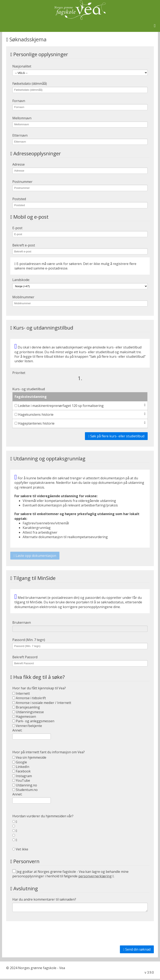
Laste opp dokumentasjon (35, 556)
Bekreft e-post (24, 245)
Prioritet (19, 373)
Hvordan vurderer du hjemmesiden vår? (43, 816)
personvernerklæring (95, 876)
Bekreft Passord (25, 657)
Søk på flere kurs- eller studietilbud (116, 436)
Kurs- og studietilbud (29, 389)
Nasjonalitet (22, 66)
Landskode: (21, 280)
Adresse (19, 164)
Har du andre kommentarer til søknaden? (44, 899)
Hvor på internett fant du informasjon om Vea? (49, 752)
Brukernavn (22, 622)
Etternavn (20, 135)
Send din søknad (137, 951)
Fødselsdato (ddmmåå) (30, 84)
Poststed (19, 199)
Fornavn (19, 101)
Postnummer (22, 182)
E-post (17, 228)
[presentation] (123, 935)
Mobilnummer (23, 297)
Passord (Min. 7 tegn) (29, 640)
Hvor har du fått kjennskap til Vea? (39, 688)
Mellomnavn (22, 118)
